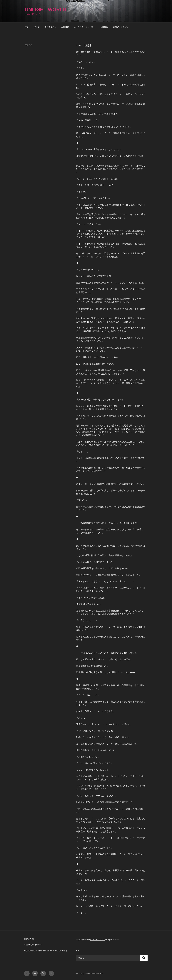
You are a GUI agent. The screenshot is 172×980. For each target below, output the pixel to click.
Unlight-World (46, 10)
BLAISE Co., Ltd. (98, 940)
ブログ (36, 27)
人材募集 (104, 27)
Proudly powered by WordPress (89, 974)
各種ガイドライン (121, 27)
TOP (27, 27)
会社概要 (65, 27)
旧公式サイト (50, 27)
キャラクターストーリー (84, 27)
